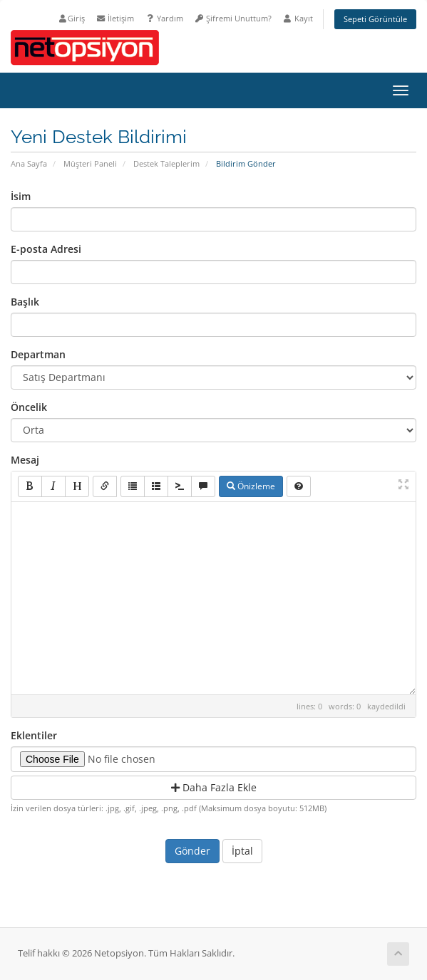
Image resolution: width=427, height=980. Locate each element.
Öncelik (29, 407)
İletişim (115, 18)
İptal (242, 851)
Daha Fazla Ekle (214, 787)
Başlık (25, 302)
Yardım (164, 18)
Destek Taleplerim (166, 163)
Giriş (71, 18)
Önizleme (251, 486)
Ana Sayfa (29, 163)
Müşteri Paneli (90, 163)
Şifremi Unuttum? (233, 18)
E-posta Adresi (46, 249)
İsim (21, 196)
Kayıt (298, 18)
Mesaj (25, 460)
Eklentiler (34, 735)
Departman (38, 354)
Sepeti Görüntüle (375, 19)
